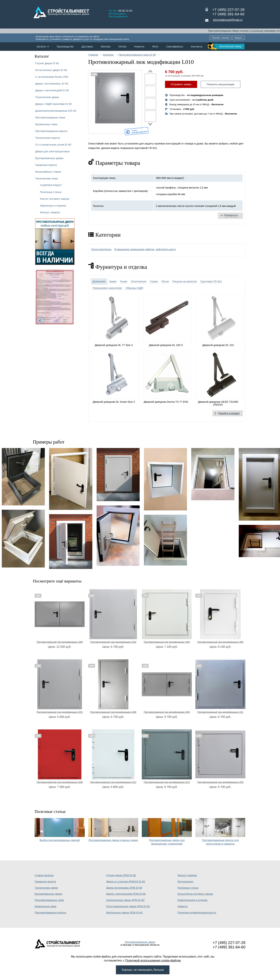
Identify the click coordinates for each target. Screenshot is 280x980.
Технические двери (47, 97)
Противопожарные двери (140, 942)
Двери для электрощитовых (52, 151)
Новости (139, 47)
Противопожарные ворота (51, 131)
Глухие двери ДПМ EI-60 (121, 875)
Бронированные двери (49, 158)
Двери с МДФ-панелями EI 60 (53, 104)
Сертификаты (175, 47)
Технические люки (47, 178)
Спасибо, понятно (221, 38)
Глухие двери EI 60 (47, 63)
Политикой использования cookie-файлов (153, 960)
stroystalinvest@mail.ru (228, 20)
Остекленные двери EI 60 (51, 70)
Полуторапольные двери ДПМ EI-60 (128, 906)
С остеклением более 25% (52, 77)
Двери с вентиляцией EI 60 (52, 90)
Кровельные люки (46, 124)
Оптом (122, 47)
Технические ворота (48, 138)
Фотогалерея (185, 882)
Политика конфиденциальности (197, 913)
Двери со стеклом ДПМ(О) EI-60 (126, 882)
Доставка (87, 47)
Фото (155, 47)
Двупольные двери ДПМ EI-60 (124, 913)
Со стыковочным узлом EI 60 (53, 145)
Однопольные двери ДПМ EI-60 (125, 900)
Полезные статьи (51, 192)
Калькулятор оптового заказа (195, 894)
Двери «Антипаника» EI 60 (52, 84)
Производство (65, 47)
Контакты (197, 47)
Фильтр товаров (50, 212)
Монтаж (106, 47)
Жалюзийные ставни (48, 172)
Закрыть (238, 38)
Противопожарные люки (50, 117)
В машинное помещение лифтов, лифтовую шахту (145, 249)
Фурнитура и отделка (53, 206)
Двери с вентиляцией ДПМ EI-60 (126, 894)
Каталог (41, 47)
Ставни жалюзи (44, 875)
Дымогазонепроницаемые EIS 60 (56, 111)
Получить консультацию (221, 84)
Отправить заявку (181, 84)
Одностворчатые (101, 249)
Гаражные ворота (46, 165)
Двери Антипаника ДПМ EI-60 (124, 888)
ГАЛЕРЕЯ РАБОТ (51, 185)
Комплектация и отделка (192, 900)
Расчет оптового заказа (55, 199)
